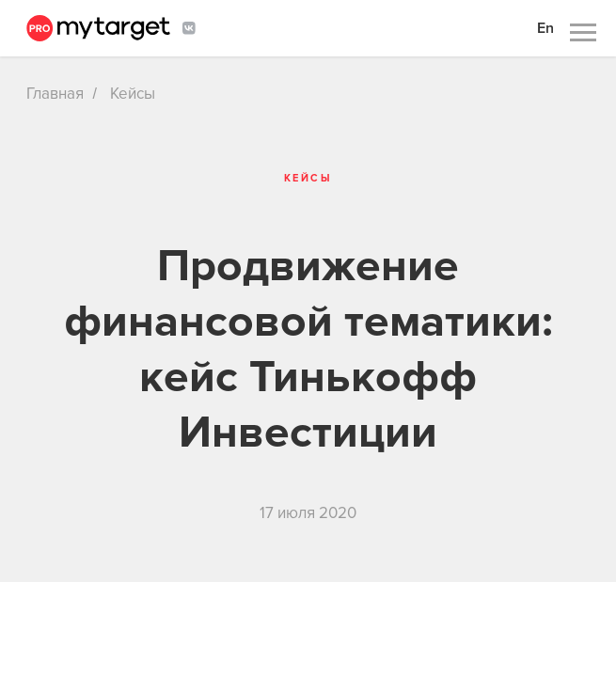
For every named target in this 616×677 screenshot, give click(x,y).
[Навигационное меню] (583, 33)
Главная (55, 94)
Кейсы (133, 94)
